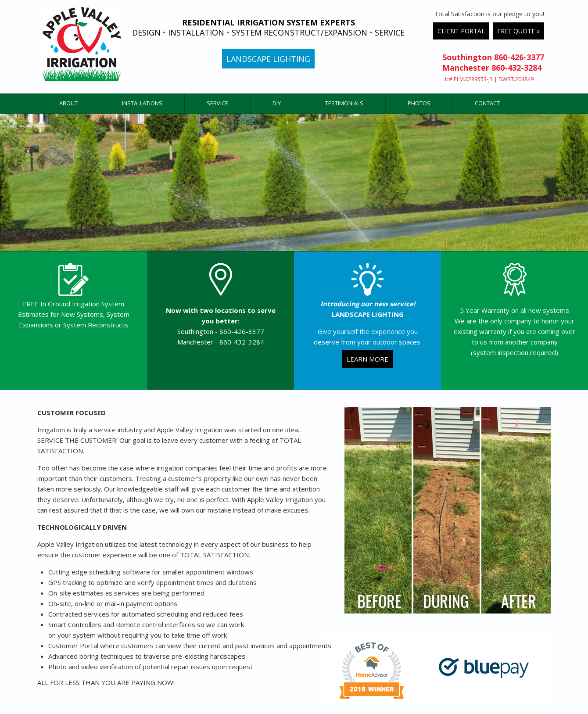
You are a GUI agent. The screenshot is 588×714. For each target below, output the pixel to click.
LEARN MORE (367, 359)
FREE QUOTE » (518, 31)
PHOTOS (419, 103)
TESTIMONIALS (344, 103)
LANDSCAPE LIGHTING (268, 59)
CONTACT (487, 103)
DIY (277, 103)
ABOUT (68, 103)
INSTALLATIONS (142, 103)
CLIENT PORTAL (461, 31)
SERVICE (217, 103)
